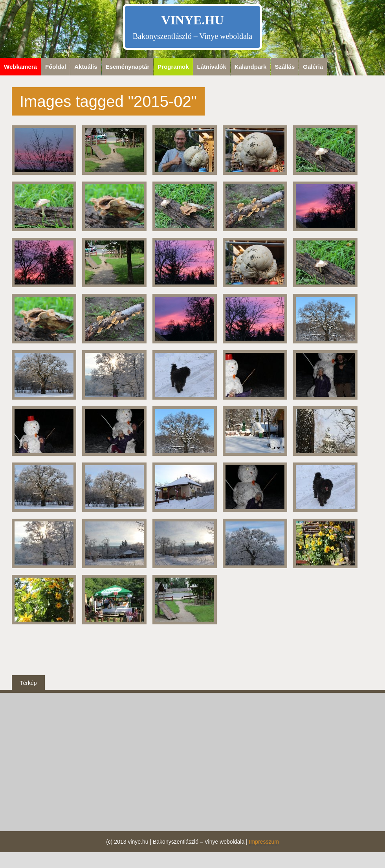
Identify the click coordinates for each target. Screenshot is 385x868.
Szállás (285, 67)
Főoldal (56, 67)
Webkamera (20, 67)
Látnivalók (212, 67)
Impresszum (264, 842)
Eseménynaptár (128, 67)
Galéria (313, 67)
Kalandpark (251, 67)
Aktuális (86, 67)
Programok (173, 67)
